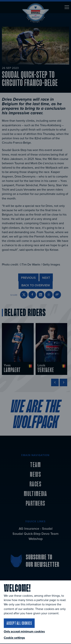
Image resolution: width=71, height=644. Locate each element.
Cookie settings (14, 638)
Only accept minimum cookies (24, 632)
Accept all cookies (19, 623)
